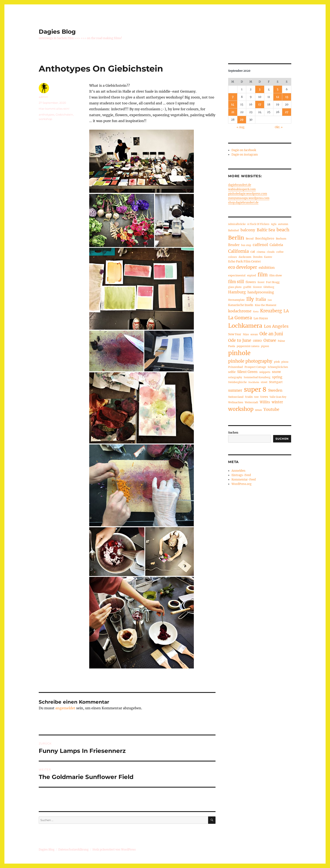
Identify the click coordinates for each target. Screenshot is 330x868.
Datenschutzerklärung (73, 850)
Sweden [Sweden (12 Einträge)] (275, 390)
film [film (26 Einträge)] (263, 275)
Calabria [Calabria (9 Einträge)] (276, 245)
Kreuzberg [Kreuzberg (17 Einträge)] (271, 311)
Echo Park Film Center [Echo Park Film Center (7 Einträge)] (245, 261)
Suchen (233, 433)
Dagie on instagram (245, 155)
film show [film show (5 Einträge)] (276, 275)
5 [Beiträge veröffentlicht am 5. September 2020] (278, 89)
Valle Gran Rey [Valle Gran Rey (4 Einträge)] (278, 397)
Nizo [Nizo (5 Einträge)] (246, 334)
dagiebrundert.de (240, 185)
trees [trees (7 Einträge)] (264, 397)
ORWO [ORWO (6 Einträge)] (257, 341)
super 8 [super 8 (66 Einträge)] (255, 389)
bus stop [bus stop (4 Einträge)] (246, 245)
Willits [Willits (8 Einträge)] (265, 402)
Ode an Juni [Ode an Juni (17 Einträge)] (271, 334)
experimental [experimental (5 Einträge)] (237, 275)
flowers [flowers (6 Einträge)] (251, 282)
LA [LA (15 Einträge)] (286, 311)
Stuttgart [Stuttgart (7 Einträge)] (276, 382)
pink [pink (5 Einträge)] (277, 362)
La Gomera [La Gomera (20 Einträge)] (240, 318)
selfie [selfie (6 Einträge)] (232, 372)
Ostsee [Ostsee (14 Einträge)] (270, 340)
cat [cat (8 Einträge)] (253, 252)
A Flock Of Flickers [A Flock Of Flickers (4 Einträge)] (258, 224)
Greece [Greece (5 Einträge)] (257, 287)
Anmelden (238, 471)
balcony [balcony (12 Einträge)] (248, 230)
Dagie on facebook (244, 150)
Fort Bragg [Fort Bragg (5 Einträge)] (273, 282)
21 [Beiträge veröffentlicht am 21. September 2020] (233, 112)
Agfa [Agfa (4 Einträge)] (274, 224)
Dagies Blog (57, 32)
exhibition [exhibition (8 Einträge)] (267, 268)
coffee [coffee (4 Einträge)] (280, 252)
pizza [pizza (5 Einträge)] (285, 362)
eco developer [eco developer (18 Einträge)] (243, 267)
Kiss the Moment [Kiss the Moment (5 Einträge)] (266, 305)
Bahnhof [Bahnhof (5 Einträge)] (234, 230)
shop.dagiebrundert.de (243, 203)
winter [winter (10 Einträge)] (277, 402)
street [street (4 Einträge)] (264, 382)
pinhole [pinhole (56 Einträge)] (239, 353)
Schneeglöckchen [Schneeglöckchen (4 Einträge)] (278, 367)
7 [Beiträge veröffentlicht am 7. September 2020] (233, 97)
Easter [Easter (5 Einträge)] (268, 257)
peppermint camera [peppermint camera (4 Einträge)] (248, 346)
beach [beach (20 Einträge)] (283, 230)
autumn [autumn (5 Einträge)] (283, 224)
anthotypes (47, 114)
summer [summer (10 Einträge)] (235, 390)
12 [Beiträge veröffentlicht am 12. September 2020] (278, 97)
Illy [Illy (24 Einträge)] (250, 299)
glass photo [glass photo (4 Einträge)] (235, 287)
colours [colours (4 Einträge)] (233, 257)
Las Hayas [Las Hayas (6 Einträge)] (261, 318)
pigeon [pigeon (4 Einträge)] (265, 346)
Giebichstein (64, 114)
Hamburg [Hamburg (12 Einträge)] (237, 292)
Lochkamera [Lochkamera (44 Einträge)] (245, 326)
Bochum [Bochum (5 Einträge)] (281, 239)
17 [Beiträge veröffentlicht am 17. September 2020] (260, 105)
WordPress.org (242, 484)
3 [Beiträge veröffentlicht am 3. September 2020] (260, 89)
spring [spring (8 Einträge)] (277, 377)
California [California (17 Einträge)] (238, 251)
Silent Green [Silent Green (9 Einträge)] (247, 372)
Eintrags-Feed (241, 475)
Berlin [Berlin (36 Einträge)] (236, 238)
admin (43, 97)
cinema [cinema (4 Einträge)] (261, 252)
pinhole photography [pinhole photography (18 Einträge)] (250, 361)
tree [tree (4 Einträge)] (256, 397)
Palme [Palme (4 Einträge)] (281, 341)
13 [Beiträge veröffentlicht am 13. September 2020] (287, 97)
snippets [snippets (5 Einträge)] (265, 372)
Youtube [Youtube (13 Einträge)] (271, 409)
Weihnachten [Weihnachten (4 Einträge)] (236, 402)
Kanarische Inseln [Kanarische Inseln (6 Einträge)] (241, 305)
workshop (45, 119)
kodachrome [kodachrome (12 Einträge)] (240, 311)
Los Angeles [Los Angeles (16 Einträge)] (276, 326)
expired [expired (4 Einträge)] (251, 276)
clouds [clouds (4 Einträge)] (271, 252)
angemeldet (65, 708)
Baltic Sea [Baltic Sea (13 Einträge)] (266, 230)
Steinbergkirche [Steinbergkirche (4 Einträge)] (237, 382)
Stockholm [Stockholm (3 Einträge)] (254, 382)
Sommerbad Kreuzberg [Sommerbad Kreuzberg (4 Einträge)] (257, 377)
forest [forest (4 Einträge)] (261, 282)
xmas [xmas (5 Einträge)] (258, 410)
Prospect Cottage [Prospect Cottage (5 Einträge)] (255, 367)
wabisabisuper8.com (242, 189)
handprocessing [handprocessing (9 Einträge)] (261, 292)
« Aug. (241, 127)
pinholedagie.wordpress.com (248, 194)
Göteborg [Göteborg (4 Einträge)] (269, 287)
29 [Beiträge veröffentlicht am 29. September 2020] (242, 120)
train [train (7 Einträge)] (249, 397)
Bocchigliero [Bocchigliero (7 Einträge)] (265, 238)
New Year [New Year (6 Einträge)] (235, 334)
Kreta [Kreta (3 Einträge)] (256, 312)
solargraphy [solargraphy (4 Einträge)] (235, 377)
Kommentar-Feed (244, 480)
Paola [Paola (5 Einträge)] (232, 346)
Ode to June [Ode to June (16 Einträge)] (240, 340)
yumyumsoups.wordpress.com (249, 198)
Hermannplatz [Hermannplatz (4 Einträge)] (236, 300)
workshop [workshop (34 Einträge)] (241, 409)
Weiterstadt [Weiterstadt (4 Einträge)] (251, 402)
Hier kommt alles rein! (54, 109)
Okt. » (279, 127)
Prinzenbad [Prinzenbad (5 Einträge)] (236, 367)
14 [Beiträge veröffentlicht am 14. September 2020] (233, 105)
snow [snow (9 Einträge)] (276, 372)
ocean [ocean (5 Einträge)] (254, 334)
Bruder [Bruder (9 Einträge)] (234, 245)
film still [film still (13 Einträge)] (236, 282)
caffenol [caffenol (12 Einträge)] (260, 245)
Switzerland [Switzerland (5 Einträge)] (236, 397)
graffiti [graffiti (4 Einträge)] (247, 287)
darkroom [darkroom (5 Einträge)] (245, 257)
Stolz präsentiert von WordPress (114, 850)
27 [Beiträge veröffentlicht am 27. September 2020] (287, 112)
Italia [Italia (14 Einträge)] (261, 299)
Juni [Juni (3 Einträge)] (270, 300)
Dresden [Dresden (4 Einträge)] (258, 257)
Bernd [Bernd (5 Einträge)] (250, 239)
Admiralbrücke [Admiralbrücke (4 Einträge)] (237, 224)
